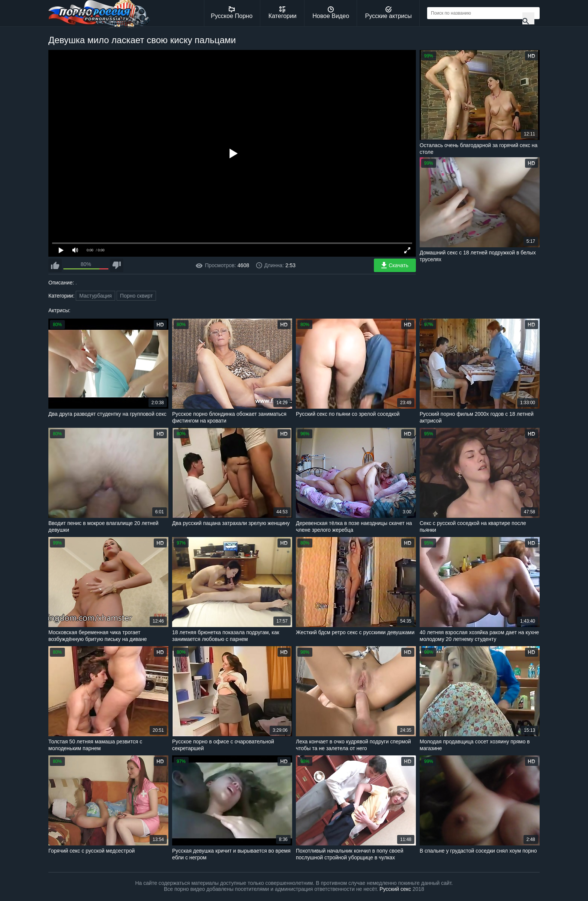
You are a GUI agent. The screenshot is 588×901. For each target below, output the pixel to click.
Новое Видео (331, 13)
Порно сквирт (136, 296)
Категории (283, 13)
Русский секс (395, 889)
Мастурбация (95, 296)
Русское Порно (232, 13)
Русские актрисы (388, 13)
